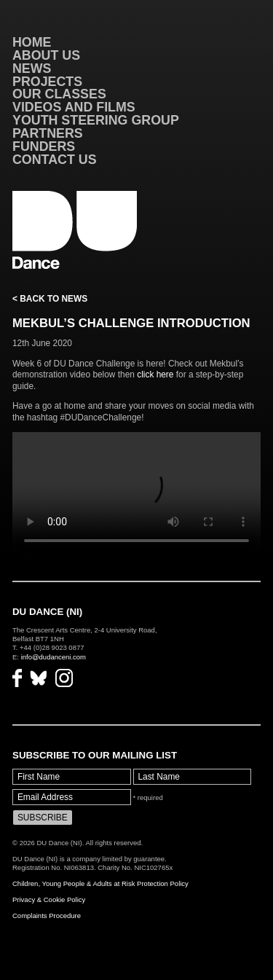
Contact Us (55, 160)
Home (32, 42)
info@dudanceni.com (54, 657)
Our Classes (59, 94)
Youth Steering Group (96, 120)
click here (155, 375)
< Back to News (50, 299)
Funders (44, 146)
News (32, 68)
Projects (47, 82)
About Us (46, 55)
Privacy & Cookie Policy (49, 899)
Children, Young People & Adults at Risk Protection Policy (100, 883)
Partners (48, 133)
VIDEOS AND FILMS (74, 107)
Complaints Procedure (47, 916)
